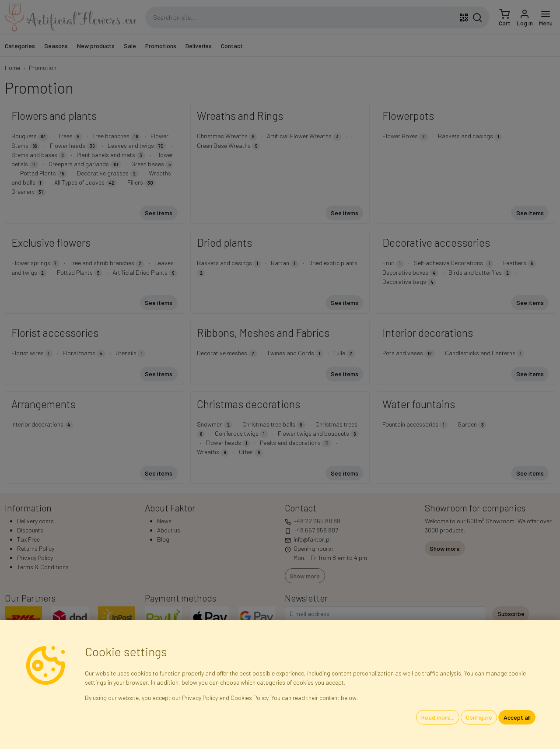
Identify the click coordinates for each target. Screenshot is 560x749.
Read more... (438, 717)
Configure (479, 717)
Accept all (517, 717)
